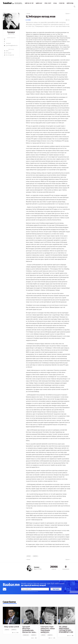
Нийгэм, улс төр (29, 3)
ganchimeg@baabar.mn (11, 46)
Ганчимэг (29, 20)
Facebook (7, 43)
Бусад (55, 3)
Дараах (68, 14)
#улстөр (29, 556)
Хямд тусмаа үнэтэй (12, 627)
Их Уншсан (8, 53)
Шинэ (6, 51)
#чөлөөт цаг (26, 635)
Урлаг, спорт (48, 3)
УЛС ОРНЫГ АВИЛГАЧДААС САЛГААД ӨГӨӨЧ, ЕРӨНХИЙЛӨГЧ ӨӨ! (66, 629)
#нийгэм (7, 630)
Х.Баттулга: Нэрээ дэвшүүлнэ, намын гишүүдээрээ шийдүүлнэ (48, 629)
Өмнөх (28, 14)
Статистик (62, 3)
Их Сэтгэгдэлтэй (9, 55)
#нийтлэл (35, 556)
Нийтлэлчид (70, 3)
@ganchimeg (11, 34)
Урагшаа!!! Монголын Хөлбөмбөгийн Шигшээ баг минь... (29, 629)
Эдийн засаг (39, 3)
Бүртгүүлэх (56, 589)
